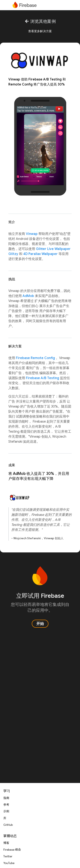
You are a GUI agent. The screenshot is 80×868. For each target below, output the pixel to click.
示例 (6, 811)
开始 (40, 624)
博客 (6, 843)
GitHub (8, 825)
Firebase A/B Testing (43, 378)
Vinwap (32, 234)
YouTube (9, 863)
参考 (6, 805)
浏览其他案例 (40, 21)
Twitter (8, 856)
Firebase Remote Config (35, 358)
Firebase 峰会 (12, 850)
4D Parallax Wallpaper (40, 254)
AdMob (28, 296)
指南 (6, 798)
